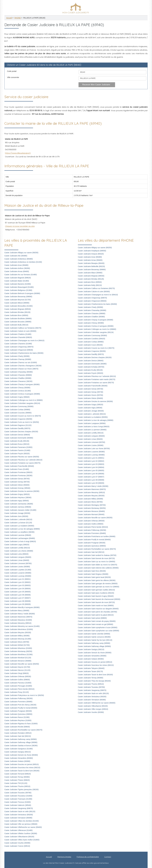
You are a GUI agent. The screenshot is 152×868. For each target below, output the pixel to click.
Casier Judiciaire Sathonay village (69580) (21, 742)
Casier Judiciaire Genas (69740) (17, 479)
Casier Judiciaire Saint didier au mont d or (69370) (97, 565)
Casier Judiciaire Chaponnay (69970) (19, 347)
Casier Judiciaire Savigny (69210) (18, 752)
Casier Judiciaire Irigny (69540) (17, 501)
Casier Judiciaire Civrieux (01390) (18, 391)
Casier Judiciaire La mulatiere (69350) (19, 526)
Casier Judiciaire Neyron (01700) (17, 667)
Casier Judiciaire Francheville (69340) (19, 466)
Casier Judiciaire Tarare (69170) (90, 671)
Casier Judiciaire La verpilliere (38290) (19, 532)
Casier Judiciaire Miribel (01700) (17, 645)
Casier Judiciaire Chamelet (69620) (18, 337)
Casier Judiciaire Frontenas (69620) (18, 472)
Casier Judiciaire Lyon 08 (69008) (18, 601)
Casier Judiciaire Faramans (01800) (18, 447)
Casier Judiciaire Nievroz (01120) (17, 670)
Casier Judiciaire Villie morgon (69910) (93, 709)
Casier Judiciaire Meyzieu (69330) (18, 633)
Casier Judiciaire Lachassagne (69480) (20, 538)
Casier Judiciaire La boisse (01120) (18, 523)
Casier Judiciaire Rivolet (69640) (17, 727)
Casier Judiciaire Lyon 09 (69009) (18, 604)
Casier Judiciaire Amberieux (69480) (19, 259)
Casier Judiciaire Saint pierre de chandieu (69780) (97, 612)
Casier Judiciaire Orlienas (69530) (18, 676)
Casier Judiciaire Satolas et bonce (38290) (21, 746)
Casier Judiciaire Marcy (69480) (17, 611)
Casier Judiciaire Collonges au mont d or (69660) (23, 400)
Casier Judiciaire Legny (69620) (17, 545)
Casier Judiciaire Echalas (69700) (91, 367)
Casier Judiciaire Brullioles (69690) (18, 319)
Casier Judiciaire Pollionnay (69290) (18, 698)
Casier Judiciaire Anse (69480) (16, 265)
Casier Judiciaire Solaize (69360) (17, 761)
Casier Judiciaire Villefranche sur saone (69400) (23, 827)
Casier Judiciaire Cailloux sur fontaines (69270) (23, 328)
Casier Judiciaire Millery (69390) (17, 636)
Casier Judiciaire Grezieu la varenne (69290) (22, 491)
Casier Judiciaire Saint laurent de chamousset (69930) (99, 599)
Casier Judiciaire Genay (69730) (17, 482)
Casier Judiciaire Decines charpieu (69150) (21, 432)
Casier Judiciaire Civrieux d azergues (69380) (22, 394)
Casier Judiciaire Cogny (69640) (17, 397)
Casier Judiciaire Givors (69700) (90, 395)
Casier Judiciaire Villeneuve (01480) (18, 830)
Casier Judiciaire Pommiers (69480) (18, 702)
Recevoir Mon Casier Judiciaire (96, 85)
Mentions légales (64, 857)
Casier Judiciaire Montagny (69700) (92, 505)
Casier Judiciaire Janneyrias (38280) (19, 504)
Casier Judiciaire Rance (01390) (17, 717)
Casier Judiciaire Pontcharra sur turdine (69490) (97, 536)
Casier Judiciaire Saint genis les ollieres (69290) (97, 580)
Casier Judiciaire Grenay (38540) (17, 488)
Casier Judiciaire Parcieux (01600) (18, 683)
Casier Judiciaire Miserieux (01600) (18, 648)
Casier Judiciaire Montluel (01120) (18, 658)
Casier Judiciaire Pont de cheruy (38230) (20, 705)
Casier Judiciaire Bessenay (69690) (18, 297)
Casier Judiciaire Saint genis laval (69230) (94, 577)
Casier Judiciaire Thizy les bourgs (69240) (94, 681)
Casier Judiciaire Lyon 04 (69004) (18, 589)
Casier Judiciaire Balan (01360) (17, 281)
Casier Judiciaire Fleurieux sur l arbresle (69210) (23, 460)
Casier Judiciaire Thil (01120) (16, 783)
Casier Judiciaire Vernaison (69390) (18, 818)
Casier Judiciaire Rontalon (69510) (18, 733)
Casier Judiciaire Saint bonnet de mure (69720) (96, 558)
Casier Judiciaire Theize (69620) (17, 780)
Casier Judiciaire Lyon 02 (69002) (18, 582)
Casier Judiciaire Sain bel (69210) (18, 736)
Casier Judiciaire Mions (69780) (17, 642)
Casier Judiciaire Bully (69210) (16, 325)
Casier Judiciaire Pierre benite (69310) (19, 689)
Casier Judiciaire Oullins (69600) (17, 680)
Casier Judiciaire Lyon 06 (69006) (18, 595)
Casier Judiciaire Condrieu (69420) (91, 339)
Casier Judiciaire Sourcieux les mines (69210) (22, 768)
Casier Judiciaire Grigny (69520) (17, 494)
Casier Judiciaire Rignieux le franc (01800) (21, 724)
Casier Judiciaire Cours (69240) (90, 345)
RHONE (18, 18)
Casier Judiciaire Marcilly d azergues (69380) (22, 607)
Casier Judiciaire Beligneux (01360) (18, 290)
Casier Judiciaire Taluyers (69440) (91, 668)
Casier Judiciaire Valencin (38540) (18, 805)
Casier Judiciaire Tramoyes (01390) (18, 799)
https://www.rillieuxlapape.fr (18, 153)
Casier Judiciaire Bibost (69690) (17, 303)
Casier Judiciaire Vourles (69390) (17, 843)
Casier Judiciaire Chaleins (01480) (18, 334)
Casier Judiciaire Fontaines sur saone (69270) (22, 463)
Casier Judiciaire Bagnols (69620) (18, 278)
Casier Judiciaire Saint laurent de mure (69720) (96, 602)
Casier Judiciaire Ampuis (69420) (91, 254)
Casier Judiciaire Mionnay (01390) (18, 639)
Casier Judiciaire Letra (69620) (16, 554)
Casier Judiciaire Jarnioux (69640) (18, 507)
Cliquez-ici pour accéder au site (20, 226)
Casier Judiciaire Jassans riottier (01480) (20, 510)
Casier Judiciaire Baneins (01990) (18, 284)
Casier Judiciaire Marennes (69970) (18, 617)
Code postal (12, 71)
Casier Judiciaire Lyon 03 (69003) (18, 585)
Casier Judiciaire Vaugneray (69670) (19, 808)
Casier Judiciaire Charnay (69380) (18, 359)
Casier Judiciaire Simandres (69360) (19, 758)
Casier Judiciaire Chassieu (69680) (18, 375)
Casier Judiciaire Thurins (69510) (17, 786)
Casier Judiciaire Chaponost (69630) (19, 350)
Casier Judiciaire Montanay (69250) (18, 651)
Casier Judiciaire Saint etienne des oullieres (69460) (98, 568)
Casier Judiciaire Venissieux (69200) (19, 815)
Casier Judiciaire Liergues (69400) (18, 557)
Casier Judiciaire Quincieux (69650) (18, 714)
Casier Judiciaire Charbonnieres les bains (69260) (24, 353)
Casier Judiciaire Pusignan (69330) (18, 711)
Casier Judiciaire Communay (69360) (19, 406)
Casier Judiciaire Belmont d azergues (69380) (22, 293)
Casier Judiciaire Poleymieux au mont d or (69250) (24, 695)
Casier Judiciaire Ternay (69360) (17, 777)
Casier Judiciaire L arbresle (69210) (18, 519)
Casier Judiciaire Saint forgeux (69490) (93, 574)
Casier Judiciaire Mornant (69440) (91, 514)
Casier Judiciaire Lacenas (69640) (18, 535)
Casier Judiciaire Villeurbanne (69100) (19, 837)
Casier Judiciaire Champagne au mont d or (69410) (24, 340)
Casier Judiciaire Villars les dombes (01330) (22, 821)
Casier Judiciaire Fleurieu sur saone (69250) (22, 457)
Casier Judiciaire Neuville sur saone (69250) (22, 664)
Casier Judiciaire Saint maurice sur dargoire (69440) (98, 609)
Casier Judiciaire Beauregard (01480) (19, 287)
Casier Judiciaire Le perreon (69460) (92, 430)
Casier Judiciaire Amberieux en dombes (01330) (23, 262)
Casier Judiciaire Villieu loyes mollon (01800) (22, 840)
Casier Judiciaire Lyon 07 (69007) (18, 598)
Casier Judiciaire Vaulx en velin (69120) (20, 811)
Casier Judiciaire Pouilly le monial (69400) (21, 708)
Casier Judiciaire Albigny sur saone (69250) (21, 253)
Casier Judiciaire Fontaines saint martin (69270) (97, 379)
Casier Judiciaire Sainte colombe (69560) (94, 634)
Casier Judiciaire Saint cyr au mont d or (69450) (96, 562)
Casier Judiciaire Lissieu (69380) (17, 567)
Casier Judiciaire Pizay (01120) (17, 692)
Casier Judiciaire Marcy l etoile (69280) (20, 614)
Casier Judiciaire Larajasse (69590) (92, 423)
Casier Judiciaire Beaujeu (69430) (91, 263)
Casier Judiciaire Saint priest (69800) (92, 618)
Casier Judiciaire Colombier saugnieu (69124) (22, 403)
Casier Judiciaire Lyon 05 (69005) (18, 592)
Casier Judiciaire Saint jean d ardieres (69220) (96, 593)
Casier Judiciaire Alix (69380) (16, 256)
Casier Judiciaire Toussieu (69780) (18, 793)
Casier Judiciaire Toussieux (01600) (18, 796)
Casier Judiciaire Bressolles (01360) (18, 306)
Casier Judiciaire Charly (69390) (17, 356)
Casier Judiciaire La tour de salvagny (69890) (22, 529)
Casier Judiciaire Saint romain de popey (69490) (97, 621)
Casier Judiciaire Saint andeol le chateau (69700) (97, 555)
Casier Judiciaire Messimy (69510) (18, 623)
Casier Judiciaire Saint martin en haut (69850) (96, 606)
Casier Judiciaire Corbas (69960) (17, 410)
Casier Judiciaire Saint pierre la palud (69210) (96, 615)
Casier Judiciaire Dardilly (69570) (17, 428)
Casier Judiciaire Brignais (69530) (18, 309)
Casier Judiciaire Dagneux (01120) (18, 425)
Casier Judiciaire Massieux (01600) (18, 620)
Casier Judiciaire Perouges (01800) (18, 686)
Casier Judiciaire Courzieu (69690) (18, 413)
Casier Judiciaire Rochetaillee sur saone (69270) (23, 730)
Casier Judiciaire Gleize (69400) (17, 485)
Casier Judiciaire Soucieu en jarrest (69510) (21, 764)
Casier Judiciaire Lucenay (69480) (18, 576)
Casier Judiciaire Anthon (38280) (17, 268)
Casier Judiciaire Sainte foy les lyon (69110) (95, 640)
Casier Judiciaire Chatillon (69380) (18, 378)
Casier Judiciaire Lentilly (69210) (17, 548)
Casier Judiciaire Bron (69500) (16, 315)
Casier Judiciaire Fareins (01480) (17, 450)
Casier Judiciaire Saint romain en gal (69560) (95, 624)
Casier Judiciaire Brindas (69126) (17, 312)
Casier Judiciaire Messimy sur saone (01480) (22, 626)
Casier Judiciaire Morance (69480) (18, 661)
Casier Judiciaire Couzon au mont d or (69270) (23, 416)
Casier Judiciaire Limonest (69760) (18, 563)
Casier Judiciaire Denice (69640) (17, 435)
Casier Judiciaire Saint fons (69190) (92, 571)
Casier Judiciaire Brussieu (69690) (18, 322)
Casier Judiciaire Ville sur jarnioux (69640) (21, 824)
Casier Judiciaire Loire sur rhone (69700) (94, 449)
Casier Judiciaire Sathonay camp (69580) (21, 739)
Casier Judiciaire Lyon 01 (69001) (18, 579)
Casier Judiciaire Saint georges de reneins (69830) (98, 584)
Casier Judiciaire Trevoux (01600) (18, 802)
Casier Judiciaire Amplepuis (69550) (92, 251)
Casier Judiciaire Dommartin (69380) (19, 438)
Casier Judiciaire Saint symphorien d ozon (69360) (98, 627)
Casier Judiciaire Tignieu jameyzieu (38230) (21, 790)
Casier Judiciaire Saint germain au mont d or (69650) (98, 587)
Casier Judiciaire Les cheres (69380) (19, 551)
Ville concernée (13, 77)
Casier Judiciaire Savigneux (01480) (19, 749)
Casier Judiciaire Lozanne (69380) (18, 573)
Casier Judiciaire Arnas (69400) (17, 271)
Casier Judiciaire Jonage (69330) (17, 513)
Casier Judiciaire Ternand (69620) (18, 774)
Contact (108, 857)
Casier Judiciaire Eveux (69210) (17, 444)
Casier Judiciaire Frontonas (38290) (18, 476)
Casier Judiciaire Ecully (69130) (17, 441)
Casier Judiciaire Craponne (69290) (18, 419)
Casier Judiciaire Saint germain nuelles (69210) (96, 590)
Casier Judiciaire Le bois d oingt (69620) (20, 541)
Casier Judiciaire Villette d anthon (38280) (21, 833)
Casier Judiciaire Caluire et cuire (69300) (20, 331)
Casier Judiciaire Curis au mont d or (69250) (22, 422)
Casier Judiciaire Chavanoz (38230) (18, 381)
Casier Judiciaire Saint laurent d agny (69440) (96, 596)
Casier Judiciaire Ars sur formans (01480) (21, 275)
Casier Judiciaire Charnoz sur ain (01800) (21, 362)
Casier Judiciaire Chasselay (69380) (19, 372)
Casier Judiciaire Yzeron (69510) (17, 846)
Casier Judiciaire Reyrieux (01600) (18, 720)
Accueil (9, 18)
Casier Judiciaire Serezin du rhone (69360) (21, 755)
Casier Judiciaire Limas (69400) (17, 560)
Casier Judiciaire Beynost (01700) (18, 300)
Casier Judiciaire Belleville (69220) (91, 266)
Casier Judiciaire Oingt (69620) (17, 673)
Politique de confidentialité (88, 857)
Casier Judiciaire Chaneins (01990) (18, 344)
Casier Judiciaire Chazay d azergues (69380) (22, 384)
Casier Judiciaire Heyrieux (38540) (18, 497)
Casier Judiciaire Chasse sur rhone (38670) (21, 369)
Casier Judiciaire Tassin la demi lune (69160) (22, 771)
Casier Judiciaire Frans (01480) (17, 469)
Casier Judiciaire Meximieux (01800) (19, 629)
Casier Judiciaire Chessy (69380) (17, 388)
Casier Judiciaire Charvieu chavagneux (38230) (23, 366)
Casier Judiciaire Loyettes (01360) (18, 570)
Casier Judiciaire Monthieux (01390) (18, 654)
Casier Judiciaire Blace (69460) (90, 273)
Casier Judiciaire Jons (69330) (16, 516)
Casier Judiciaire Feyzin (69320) (17, 454)
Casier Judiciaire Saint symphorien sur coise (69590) (98, 631)
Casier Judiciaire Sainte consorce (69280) (94, 637)
